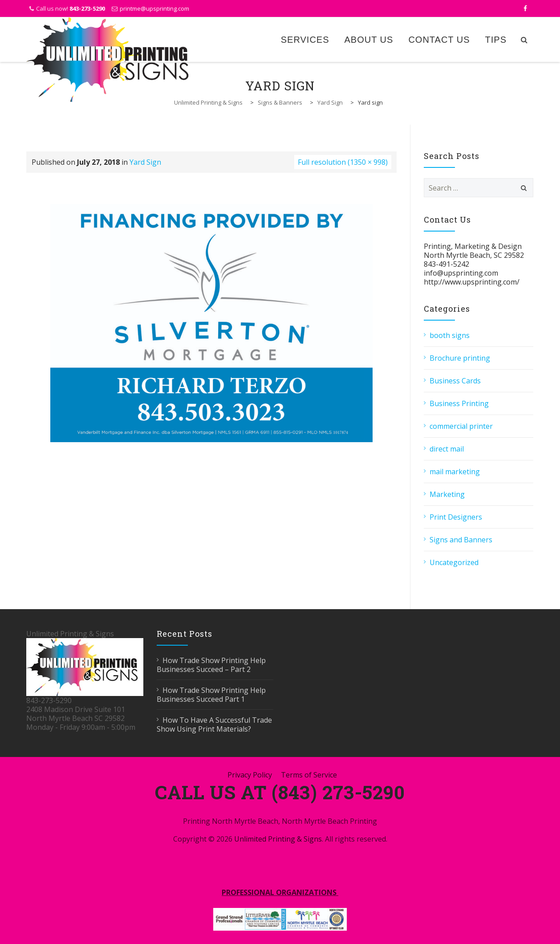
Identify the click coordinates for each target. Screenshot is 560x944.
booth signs (450, 335)
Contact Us (439, 40)
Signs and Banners (461, 540)
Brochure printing (460, 358)
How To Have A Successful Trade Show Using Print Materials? (214, 724)
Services (305, 40)
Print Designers (456, 517)
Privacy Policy (250, 775)
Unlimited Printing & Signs (278, 839)
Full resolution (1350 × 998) (343, 162)
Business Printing (459, 403)
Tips (496, 40)
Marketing (447, 494)
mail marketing (455, 472)
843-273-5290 (87, 8)
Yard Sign (145, 162)
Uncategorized (454, 562)
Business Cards (455, 381)
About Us (369, 40)
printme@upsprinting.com (154, 8)
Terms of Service (309, 775)
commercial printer (461, 426)
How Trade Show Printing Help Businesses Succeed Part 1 (211, 695)
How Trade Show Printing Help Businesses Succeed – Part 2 (211, 665)
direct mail (447, 449)
